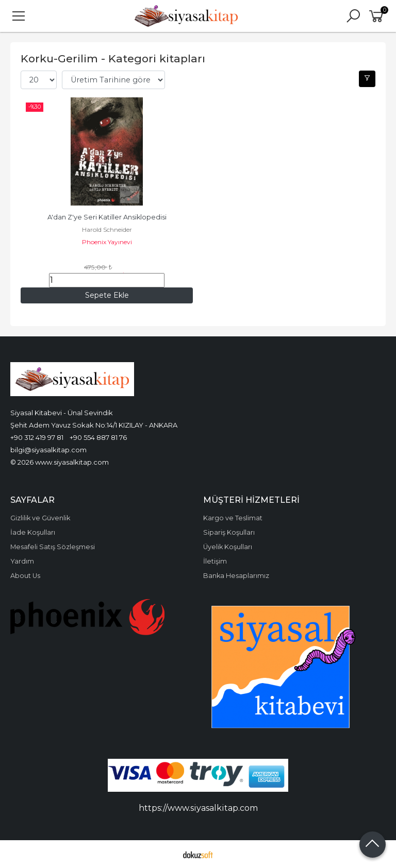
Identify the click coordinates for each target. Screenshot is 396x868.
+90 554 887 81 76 (98, 437)
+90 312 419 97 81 (37, 437)
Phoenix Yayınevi (107, 242)
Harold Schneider (107, 229)
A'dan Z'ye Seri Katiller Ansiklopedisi (107, 217)
